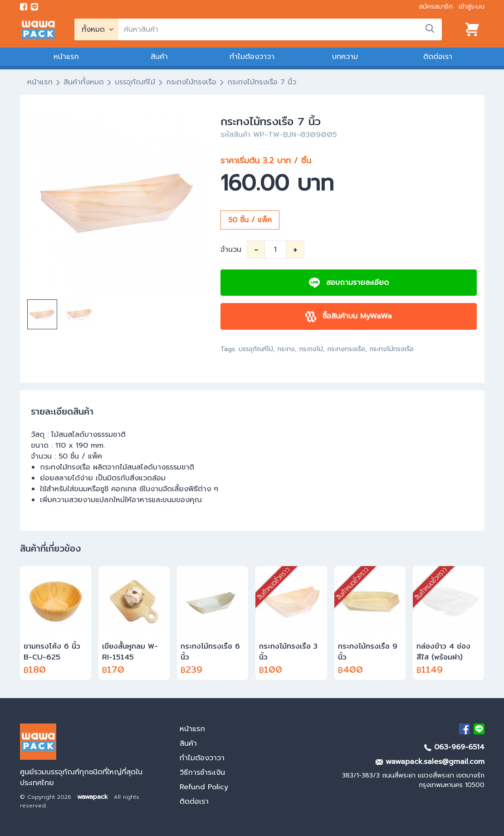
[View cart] (472, 29)
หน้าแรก (66, 57)
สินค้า (159, 57)
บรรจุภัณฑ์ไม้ (135, 82)
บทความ (345, 57)
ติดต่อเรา (438, 57)
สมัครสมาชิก (436, 7)
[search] (280, 29)
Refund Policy (204, 787)
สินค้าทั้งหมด (84, 82)
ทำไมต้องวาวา (252, 57)
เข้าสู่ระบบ (472, 7)
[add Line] (479, 729)
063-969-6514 (454, 747)
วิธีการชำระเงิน (202, 772)
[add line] (34, 7)
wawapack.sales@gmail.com (430, 762)
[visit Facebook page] (24, 7)
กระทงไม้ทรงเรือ (191, 82)
